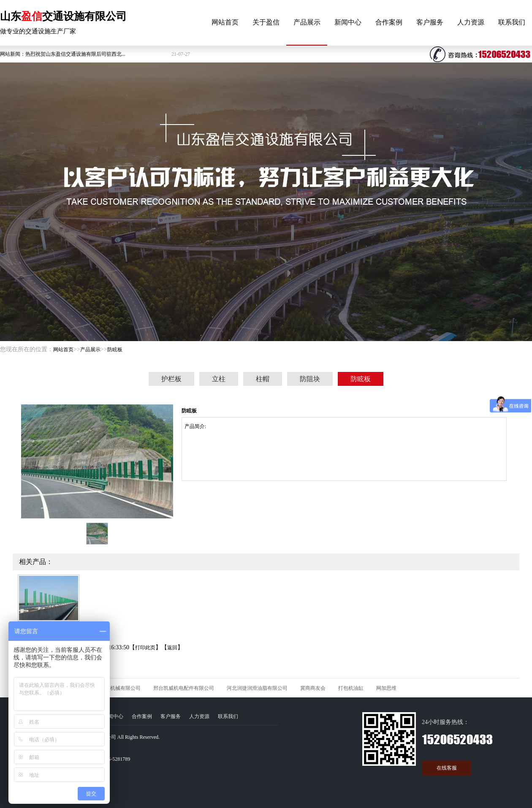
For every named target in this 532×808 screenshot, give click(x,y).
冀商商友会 (313, 688)
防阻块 (310, 379)
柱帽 (263, 379)
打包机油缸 (351, 688)
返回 (172, 648)
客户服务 (430, 22)
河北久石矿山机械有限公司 (110, 688)
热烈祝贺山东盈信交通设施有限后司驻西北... (75, 54)
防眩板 (115, 350)
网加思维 (386, 688)
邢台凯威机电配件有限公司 (184, 688)
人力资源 (471, 22)
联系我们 (512, 22)
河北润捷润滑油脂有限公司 (257, 688)
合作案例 (389, 22)
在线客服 (447, 768)
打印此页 (145, 648)
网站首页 (225, 22)
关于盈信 (266, 22)
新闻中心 (348, 22)
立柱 (219, 379)
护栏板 (171, 379)
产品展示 (307, 22)
